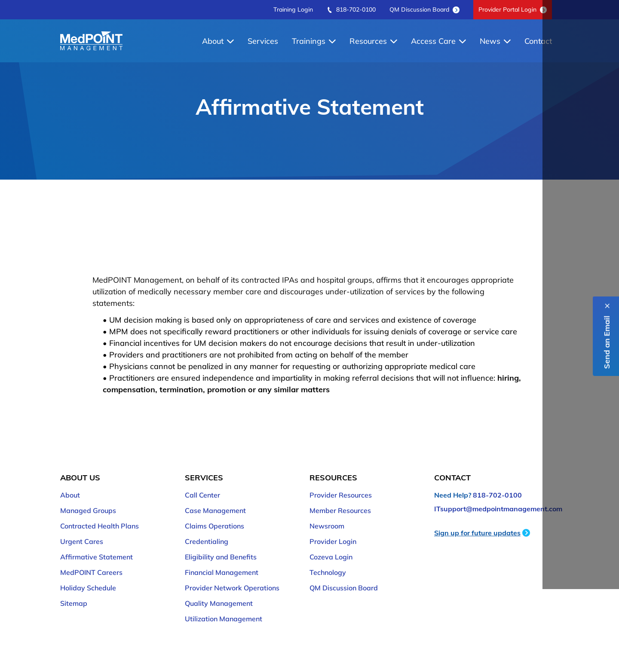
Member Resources (340, 510)
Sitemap (74, 603)
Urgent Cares (82, 541)
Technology (328, 572)
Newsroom (327, 526)
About (218, 41)
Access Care (438, 41)
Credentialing (207, 541)
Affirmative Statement (97, 557)
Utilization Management (224, 619)
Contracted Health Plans (100, 526)
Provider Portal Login (513, 9)
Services (263, 41)
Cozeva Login (331, 557)
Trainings (314, 41)
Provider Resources (341, 495)
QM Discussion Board (424, 9)
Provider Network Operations (232, 588)
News (495, 41)
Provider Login (333, 541)
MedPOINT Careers (91, 572)
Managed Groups (88, 510)
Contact (538, 41)
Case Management (215, 510)
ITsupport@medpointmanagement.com (498, 509)
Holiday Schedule (88, 588)
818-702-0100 (351, 9)
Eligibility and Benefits (221, 557)
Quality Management (219, 603)
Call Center (202, 495)
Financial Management (222, 572)
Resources (373, 41)
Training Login (293, 9)
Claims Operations (215, 526)
